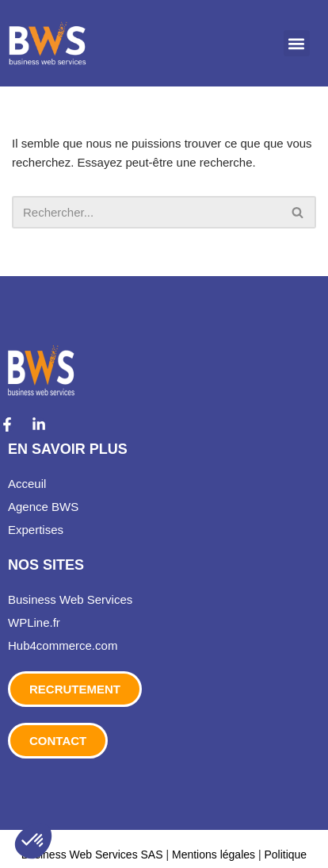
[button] (297, 43)
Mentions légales (214, 854)
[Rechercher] (146, 211)
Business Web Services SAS (94, 854)
